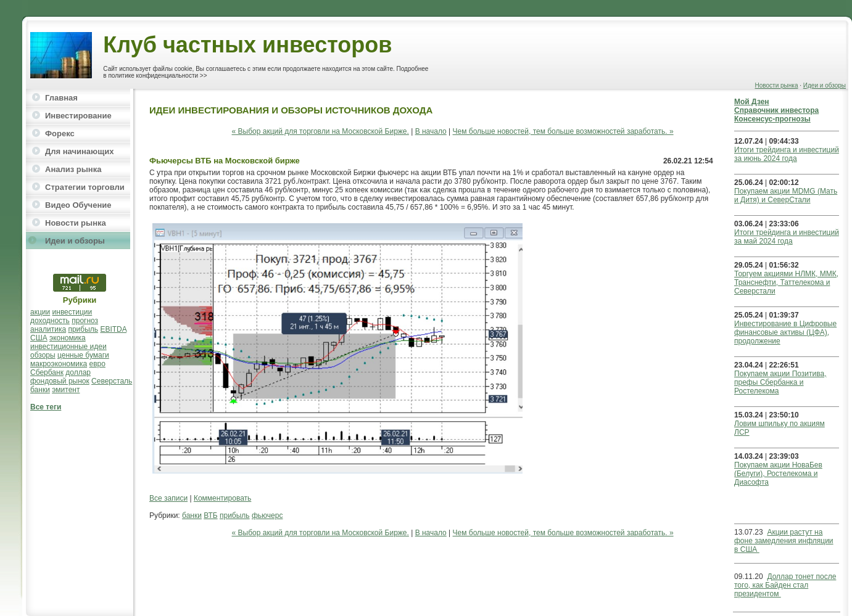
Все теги (46, 407)
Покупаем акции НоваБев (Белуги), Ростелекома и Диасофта (778, 474)
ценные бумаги (83, 355)
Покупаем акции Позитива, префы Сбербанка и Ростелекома (780, 382)
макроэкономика (59, 364)
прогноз (85, 321)
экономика (68, 338)
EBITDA (113, 329)
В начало (431, 131)
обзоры (43, 355)
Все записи (168, 498)
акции (40, 312)
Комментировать (222, 498)
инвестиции (72, 312)
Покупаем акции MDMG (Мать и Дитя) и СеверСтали (786, 195)
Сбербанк (47, 372)
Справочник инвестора (776, 110)
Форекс (60, 133)
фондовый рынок (60, 381)
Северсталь (112, 381)
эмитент (66, 390)
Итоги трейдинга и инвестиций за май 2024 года (787, 237)
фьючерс (267, 515)
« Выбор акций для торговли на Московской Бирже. (321, 131)
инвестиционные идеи (68, 347)
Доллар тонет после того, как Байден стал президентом (785, 585)
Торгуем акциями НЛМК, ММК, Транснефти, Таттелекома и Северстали (786, 282)
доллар (78, 372)
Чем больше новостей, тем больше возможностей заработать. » (563, 131)
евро (97, 364)
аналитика (48, 329)
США (39, 338)
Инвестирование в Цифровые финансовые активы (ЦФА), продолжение (785, 332)
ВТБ (210, 515)
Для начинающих (79, 151)
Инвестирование (78, 116)
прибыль (83, 329)
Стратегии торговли (85, 187)
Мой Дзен (752, 102)
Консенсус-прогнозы (772, 119)
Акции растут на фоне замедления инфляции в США (784, 541)
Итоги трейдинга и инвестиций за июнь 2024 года (787, 154)
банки (40, 390)
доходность (50, 321)
